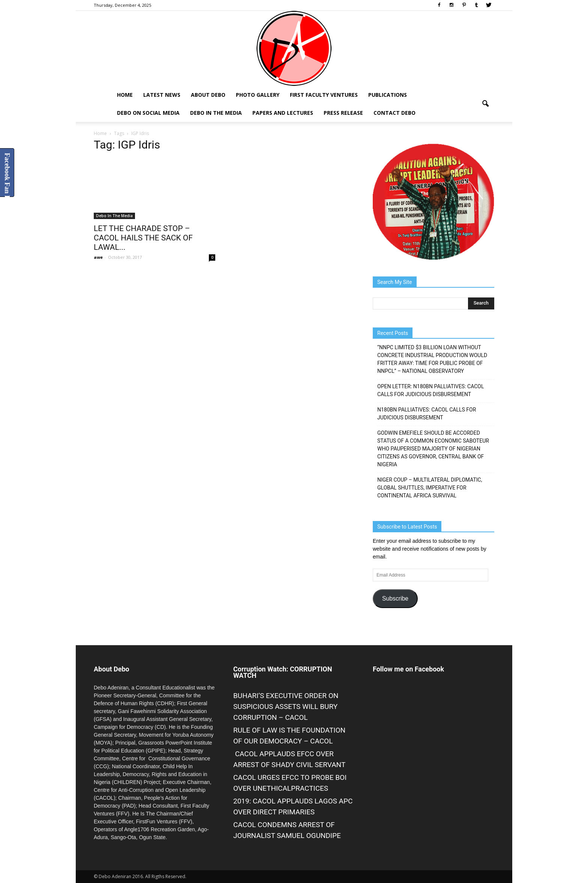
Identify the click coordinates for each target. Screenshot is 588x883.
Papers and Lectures (283, 113)
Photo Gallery (258, 95)
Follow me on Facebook (408, 669)
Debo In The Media (216, 113)
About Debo (208, 95)
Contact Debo (394, 113)
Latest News (162, 95)
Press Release (343, 113)
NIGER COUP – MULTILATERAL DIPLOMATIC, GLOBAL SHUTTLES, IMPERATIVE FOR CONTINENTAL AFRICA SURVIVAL (430, 488)
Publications (388, 95)
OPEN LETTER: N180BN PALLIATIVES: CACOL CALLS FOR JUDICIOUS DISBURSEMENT (431, 390)
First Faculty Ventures (324, 95)
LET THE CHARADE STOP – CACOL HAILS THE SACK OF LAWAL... (143, 238)
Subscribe (395, 598)
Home (125, 95)
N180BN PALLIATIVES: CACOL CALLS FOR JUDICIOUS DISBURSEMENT (427, 414)
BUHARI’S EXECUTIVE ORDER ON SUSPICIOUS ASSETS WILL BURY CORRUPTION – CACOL (286, 707)
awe (98, 257)
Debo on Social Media (148, 113)
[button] (485, 104)
